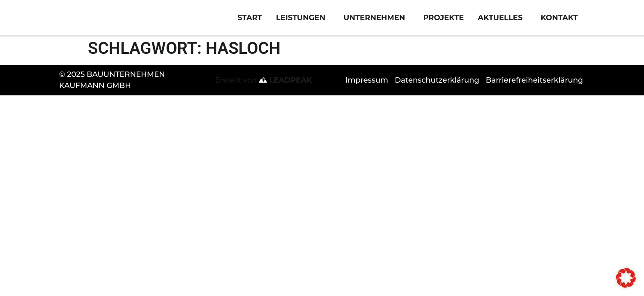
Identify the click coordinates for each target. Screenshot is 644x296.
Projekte (443, 24)
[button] (626, 278)
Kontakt (561, 24)
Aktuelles (502, 24)
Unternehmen (376, 24)
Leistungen (303, 24)
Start (250, 24)
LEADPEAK (285, 92)
